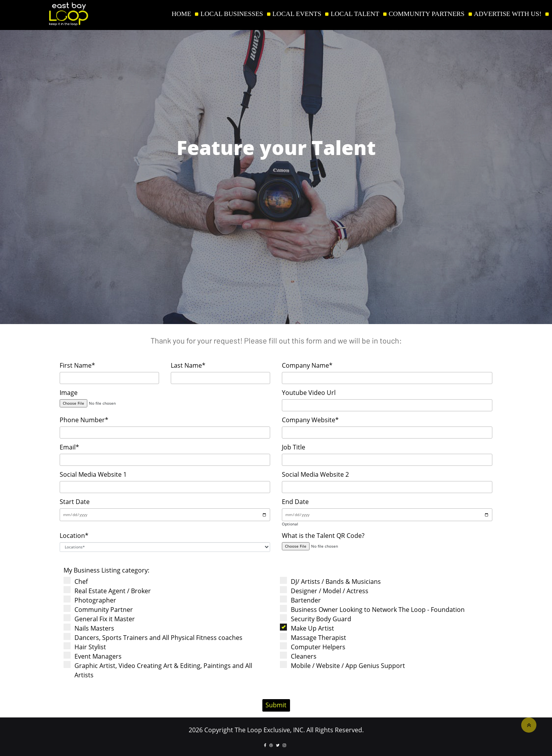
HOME (181, 14)
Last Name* (188, 365)
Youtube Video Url (309, 393)
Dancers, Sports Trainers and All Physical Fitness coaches (156, 637)
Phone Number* (84, 420)
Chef (78, 581)
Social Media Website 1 (93, 474)
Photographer (92, 600)
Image (69, 393)
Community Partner (101, 609)
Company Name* (307, 365)
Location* (74, 536)
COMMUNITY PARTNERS (427, 14)
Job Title (294, 447)
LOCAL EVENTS (297, 14)
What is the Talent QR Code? (323, 536)
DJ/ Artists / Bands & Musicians (333, 581)
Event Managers (95, 656)
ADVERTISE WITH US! (508, 14)
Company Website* (310, 420)
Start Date (75, 502)
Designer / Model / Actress (327, 591)
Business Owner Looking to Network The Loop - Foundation (375, 609)
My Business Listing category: (106, 570)
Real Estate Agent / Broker (110, 591)
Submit (276, 705)
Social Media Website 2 (315, 474)
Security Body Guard (318, 619)
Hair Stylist (87, 647)
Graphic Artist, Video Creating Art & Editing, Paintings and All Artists (160, 670)
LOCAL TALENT (355, 14)
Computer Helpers (315, 647)
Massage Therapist (316, 637)
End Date (295, 502)
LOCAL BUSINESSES (232, 14)
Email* (69, 447)
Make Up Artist (310, 628)
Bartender (303, 600)
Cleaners (301, 656)
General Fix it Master (102, 619)
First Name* (77, 365)
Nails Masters (91, 628)
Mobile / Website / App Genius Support (345, 665)
